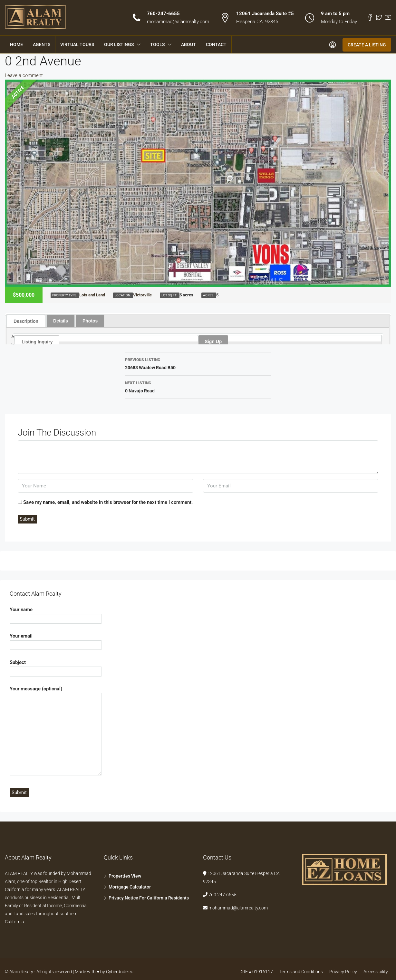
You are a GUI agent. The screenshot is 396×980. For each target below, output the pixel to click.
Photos (90, 321)
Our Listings (119, 44)
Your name (56, 614)
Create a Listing (367, 45)
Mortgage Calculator (130, 887)
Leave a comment (24, 75)
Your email (56, 640)
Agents (42, 44)
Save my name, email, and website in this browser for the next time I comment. (108, 502)
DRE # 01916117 (256, 972)
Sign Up (213, 341)
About (188, 44)
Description (26, 321)
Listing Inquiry (37, 342)
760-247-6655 (163, 14)
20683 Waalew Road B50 (198, 363)
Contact (216, 44)
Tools (157, 44)
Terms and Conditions (301, 972)
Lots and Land (92, 295)
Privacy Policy (343, 972)
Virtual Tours (77, 44)
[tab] (26, 321)
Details (61, 321)
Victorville (142, 295)
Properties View (125, 876)
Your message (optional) (56, 731)
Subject (56, 667)
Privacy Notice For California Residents (149, 898)
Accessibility (376, 972)
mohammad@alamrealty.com (178, 22)
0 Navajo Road (198, 386)
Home (16, 44)
